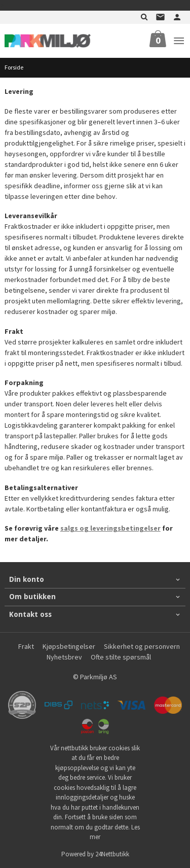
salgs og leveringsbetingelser (110, 528)
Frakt (26, 646)
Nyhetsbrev (64, 657)
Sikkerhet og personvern (142, 646)
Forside (14, 67)
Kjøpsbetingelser (69, 646)
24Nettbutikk (112, 854)
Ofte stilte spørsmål (121, 657)
